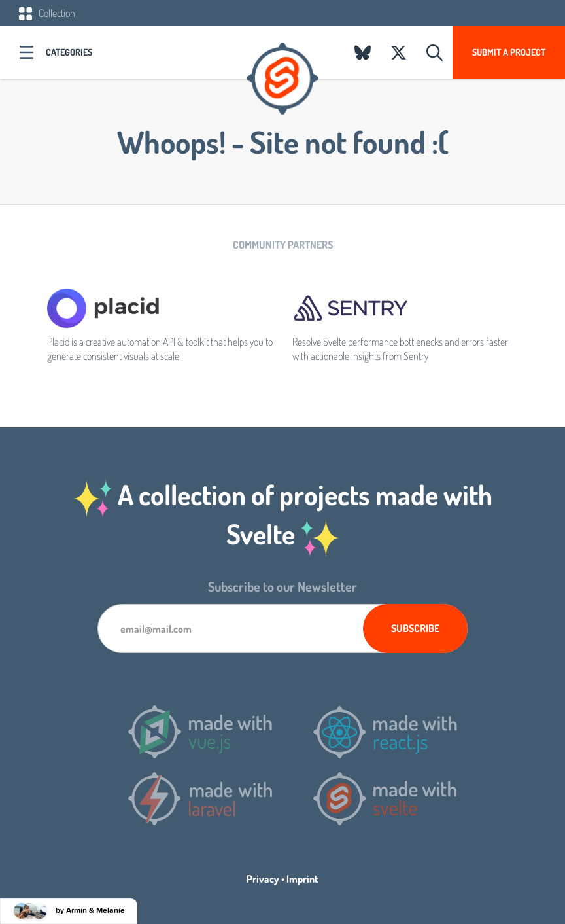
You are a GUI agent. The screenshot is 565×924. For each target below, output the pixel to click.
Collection (47, 13)
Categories (69, 52)
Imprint (302, 879)
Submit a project (509, 52)
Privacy (263, 879)
